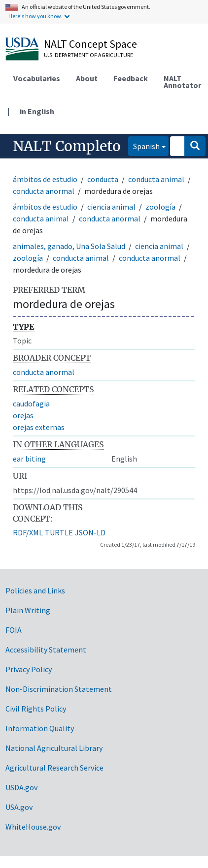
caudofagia (31, 403)
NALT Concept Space (90, 44)
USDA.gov (21, 787)
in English (37, 111)
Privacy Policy (29, 669)
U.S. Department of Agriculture (88, 55)
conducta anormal (44, 191)
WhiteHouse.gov (33, 827)
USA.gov (19, 807)
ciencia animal (111, 207)
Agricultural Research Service (54, 768)
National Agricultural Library (54, 748)
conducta (103, 179)
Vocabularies (37, 78)
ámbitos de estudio (45, 179)
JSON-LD (90, 532)
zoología (160, 207)
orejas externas (39, 427)
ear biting (29, 459)
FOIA (14, 630)
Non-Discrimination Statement (59, 689)
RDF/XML (28, 532)
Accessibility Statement (46, 650)
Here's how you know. (35, 16)
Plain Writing (28, 610)
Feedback (131, 78)
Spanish (144, 145)
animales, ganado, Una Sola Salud (69, 246)
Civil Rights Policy (36, 709)
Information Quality (40, 728)
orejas (23, 415)
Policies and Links (35, 590)
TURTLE (59, 532)
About (87, 78)
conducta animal (156, 179)
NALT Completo (67, 146)
